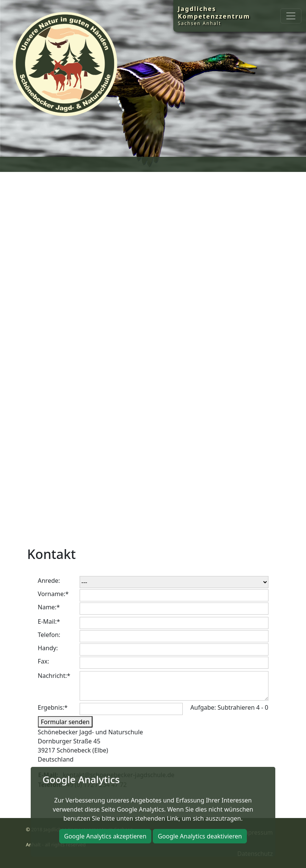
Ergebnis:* (53, 707)
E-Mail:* (49, 621)
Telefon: (49, 635)
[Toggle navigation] (291, 16)
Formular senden (65, 722)
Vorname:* (53, 594)
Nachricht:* (54, 676)
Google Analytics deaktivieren (200, 836)
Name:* (49, 607)
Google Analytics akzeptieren (105, 836)
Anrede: (49, 581)
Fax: (44, 661)
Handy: (48, 648)
